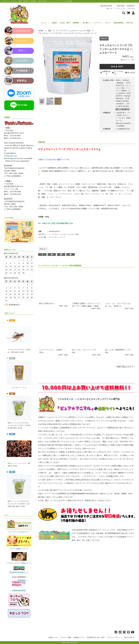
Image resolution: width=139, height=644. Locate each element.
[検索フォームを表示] (124, 13)
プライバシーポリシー (114, 637)
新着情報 (76, 23)
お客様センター (53, 637)
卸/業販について (79, 637)
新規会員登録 (119, 23)
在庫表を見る (107, 73)
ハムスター (73, 31)
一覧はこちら (125, 367)
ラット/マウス (61, 31)
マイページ (97, 23)
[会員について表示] (133, 13)
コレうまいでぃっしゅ (19, 388)
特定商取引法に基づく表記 (96, 637)
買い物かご (86, 23)
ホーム (43, 23)
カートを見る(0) (119, 73)
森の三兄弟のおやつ (47, 303)
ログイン (108, 23)
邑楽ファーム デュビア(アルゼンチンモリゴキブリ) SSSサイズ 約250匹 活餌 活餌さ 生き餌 (19, 504)
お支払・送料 (65, 23)
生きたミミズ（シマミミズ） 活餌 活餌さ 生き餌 (19, 465)
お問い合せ (129, 23)
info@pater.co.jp (10, 156)
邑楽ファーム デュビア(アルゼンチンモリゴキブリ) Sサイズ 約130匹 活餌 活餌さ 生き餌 (19, 425)
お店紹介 (54, 23)
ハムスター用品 (84, 31)
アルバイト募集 (66, 637)
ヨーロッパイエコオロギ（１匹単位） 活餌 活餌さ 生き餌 (19, 351)
